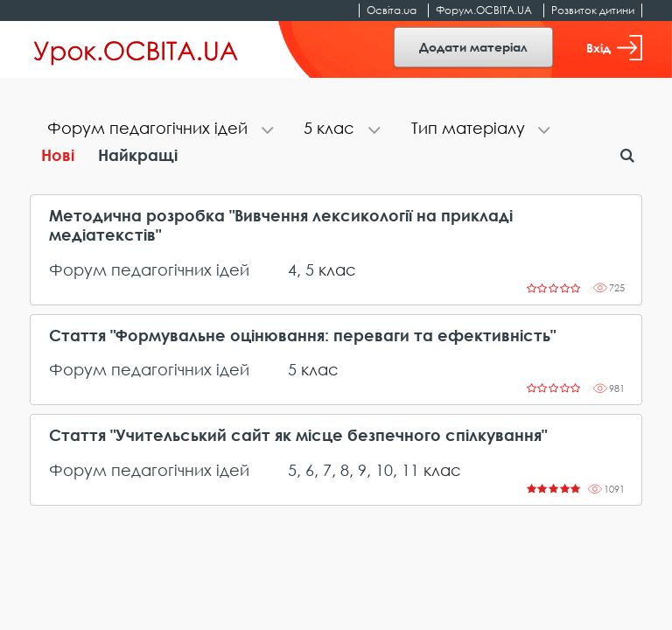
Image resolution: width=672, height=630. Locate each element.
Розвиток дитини (593, 10)
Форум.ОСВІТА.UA (484, 10)
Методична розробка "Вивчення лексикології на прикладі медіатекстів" (281, 225)
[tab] (158, 130)
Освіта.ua (392, 10)
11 (410, 470)
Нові (58, 155)
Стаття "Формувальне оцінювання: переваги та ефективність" (302, 336)
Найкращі (138, 155)
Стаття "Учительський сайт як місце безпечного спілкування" (298, 435)
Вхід (614, 48)
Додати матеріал (473, 47)
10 (384, 470)
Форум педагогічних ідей (149, 269)
